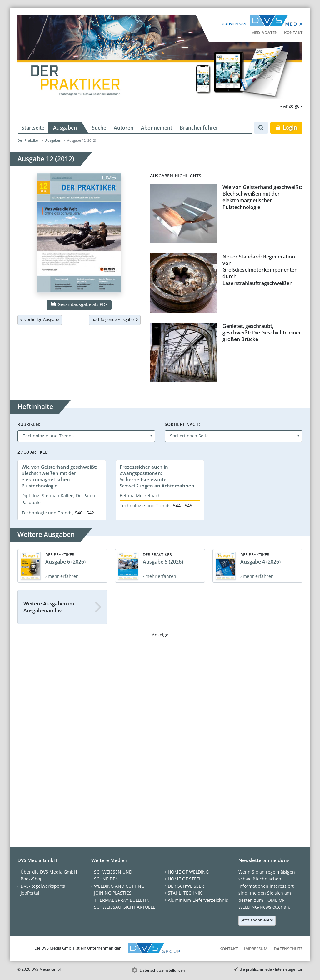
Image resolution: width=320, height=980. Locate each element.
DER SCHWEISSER (186, 886)
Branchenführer (199, 128)
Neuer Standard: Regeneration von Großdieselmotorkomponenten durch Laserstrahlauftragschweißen (260, 270)
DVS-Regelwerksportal (44, 886)
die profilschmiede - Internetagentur (271, 969)
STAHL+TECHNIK (185, 893)
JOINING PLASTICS (113, 893)
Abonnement (157, 128)
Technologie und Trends (47, 513)
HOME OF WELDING (188, 872)
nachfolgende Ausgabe (115, 319)
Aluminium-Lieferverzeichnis (198, 900)
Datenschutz (288, 949)
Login (286, 127)
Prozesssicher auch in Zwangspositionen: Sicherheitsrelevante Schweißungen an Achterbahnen (157, 476)
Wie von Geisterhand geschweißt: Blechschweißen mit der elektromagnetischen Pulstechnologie (262, 197)
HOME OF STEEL (185, 879)
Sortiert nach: (182, 424)
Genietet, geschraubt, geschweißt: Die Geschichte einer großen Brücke (262, 333)
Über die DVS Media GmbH (49, 872)
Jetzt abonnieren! (257, 920)
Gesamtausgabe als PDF (79, 304)
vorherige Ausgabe (40, 319)
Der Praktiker (28, 140)
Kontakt (293, 33)
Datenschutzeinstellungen (162, 970)
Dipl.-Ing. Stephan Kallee (47, 495)
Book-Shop (32, 879)
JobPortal (30, 893)
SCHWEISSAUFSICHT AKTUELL (125, 907)
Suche (99, 128)
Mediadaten (265, 33)
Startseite (33, 128)
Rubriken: (29, 424)
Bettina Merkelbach (140, 495)
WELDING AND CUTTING (119, 886)
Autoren (124, 128)
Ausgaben (65, 128)
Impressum (256, 949)
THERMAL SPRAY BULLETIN (122, 900)
